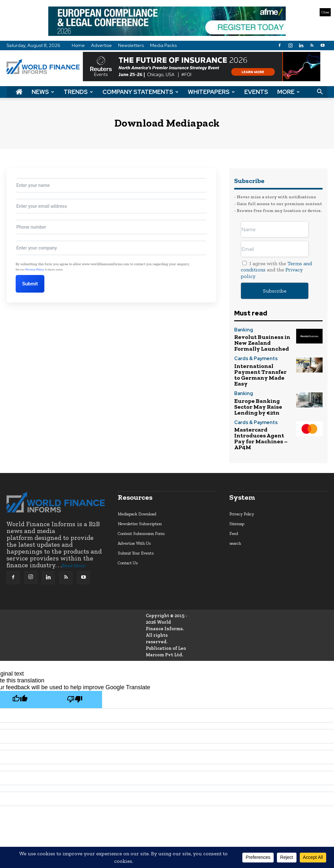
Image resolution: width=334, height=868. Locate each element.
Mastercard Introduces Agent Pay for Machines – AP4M (262, 415)
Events (256, 92)
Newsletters (131, 45)
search (235, 515)
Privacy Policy (35, 269)
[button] (320, 92)
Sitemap (237, 496)
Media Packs (163, 45)
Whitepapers (211, 92)
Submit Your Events (136, 525)
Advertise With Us (134, 515)
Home (78, 45)
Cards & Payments (252, 355)
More (288, 92)
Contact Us (128, 535)
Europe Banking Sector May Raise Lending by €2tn (260, 390)
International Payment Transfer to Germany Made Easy (261, 365)
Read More (74, 538)
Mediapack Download (137, 486)
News (43, 92)
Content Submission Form (141, 505)
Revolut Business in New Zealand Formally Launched (262, 341)
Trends (78, 92)
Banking (242, 330)
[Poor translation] (75, 671)
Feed (234, 505)
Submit (34, 284)
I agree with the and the (276, 270)
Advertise (101, 45)
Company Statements (140, 92)
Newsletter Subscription (140, 496)
